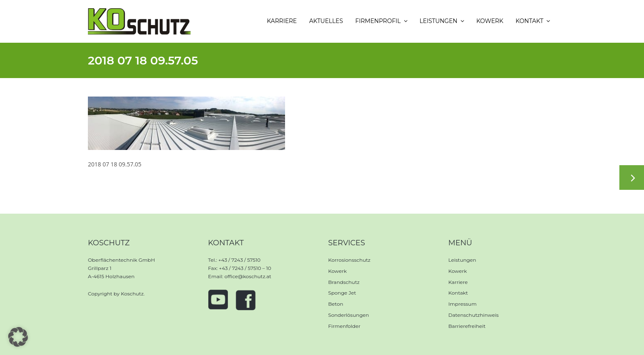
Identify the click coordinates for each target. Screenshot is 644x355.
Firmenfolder (344, 326)
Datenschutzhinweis (474, 315)
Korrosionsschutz (349, 260)
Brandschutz (344, 282)
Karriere (458, 282)
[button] (18, 337)
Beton (336, 304)
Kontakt (458, 293)
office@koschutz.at (248, 276)
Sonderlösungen (348, 315)
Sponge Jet (342, 293)
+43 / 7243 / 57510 (239, 260)
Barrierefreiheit (467, 326)
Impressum (463, 304)
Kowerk (337, 271)
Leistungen (462, 260)
